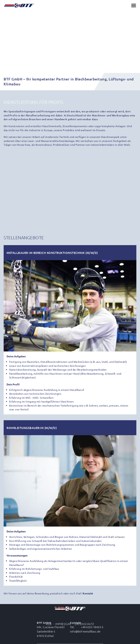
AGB (49, 624)
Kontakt (88, 593)
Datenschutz (84, 624)
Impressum (63, 624)
